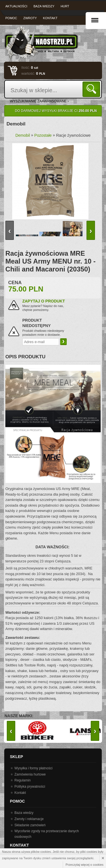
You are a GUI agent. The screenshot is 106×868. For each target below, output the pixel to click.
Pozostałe (43, 135)
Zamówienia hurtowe (30, 774)
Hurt (65, 6)
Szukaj (92, 89)
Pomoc (11, 18)
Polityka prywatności (30, 787)
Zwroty (30, 18)
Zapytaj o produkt (44, 301)
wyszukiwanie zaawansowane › (39, 101)
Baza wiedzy (44, 6)
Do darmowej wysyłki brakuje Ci (56, 111)
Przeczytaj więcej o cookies (85, 865)
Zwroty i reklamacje (29, 819)
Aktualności (16, 6)
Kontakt (50, 18)
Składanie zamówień (30, 825)
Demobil (22, 135)
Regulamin (22, 780)
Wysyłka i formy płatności (33, 768)
